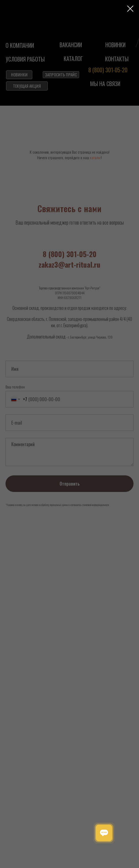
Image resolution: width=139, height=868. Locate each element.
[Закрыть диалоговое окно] (130, 9)
